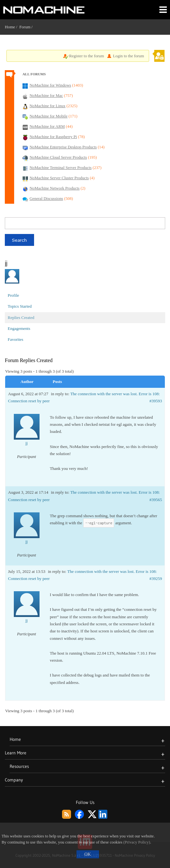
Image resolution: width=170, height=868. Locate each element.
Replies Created (21, 317)
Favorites (15, 339)
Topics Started (20, 306)
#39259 (156, 579)
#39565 (156, 500)
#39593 (156, 401)
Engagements (19, 328)
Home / (12, 27)
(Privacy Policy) (137, 842)
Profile (13, 295)
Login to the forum (129, 56)
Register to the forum (87, 56)
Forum (25, 27)
